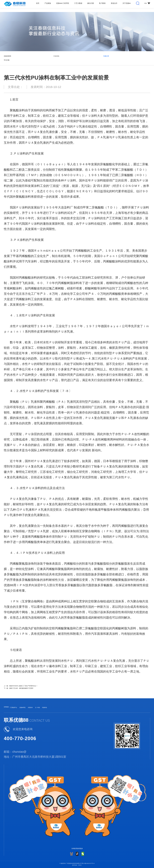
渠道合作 (114, 3)
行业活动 (56, 56)
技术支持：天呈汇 (77, 865)
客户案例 (102, 3)
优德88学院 (23, 708)
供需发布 (30, 708)
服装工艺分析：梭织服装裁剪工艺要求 (21, 688)
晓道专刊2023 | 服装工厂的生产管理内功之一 (23, 686)
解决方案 (91, 3)
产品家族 (48, 3)
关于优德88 (127, 3)
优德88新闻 (7, 56)
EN (147, 3)
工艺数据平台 (13, 708)
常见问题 (7, 60)
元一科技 (37, 708)
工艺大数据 (78, 3)
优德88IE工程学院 (63, 3)
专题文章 (106, 56)
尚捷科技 (45, 708)
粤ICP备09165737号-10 (88, 863)
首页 (38, 3)
